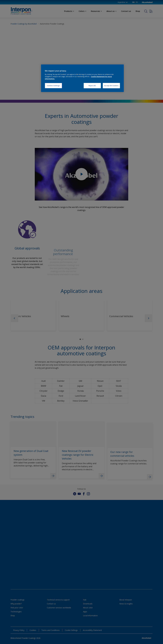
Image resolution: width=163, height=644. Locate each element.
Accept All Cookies (111, 86)
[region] (82, 78)
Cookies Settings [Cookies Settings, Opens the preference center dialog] (53, 86)
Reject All (92, 86)
